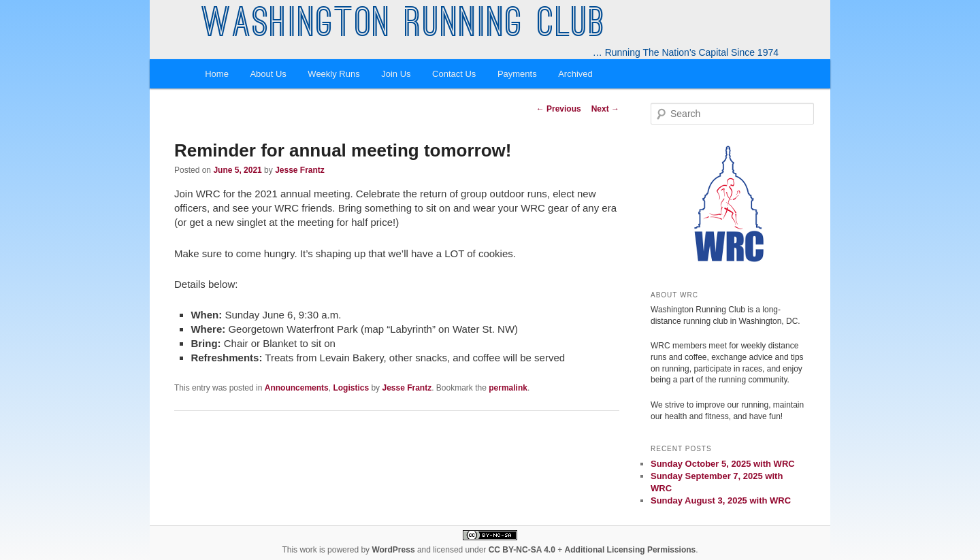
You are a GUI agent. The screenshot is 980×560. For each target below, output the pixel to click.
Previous (559, 109)
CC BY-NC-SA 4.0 (522, 550)
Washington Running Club (404, 26)
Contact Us (454, 74)
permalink (508, 388)
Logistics (351, 388)
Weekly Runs (333, 74)
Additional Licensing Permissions (631, 550)
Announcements (297, 388)
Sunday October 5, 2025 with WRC (723, 464)
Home (217, 74)
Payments (517, 74)
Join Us (396, 74)
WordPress (393, 550)
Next (605, 109)
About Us (268, 74)
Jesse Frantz (300, 170)
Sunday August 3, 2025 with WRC (721, 500)
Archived (575, 74)
